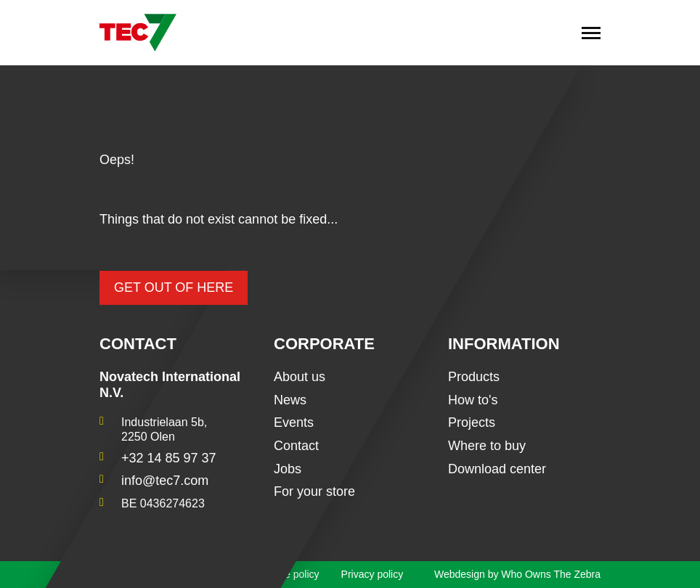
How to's (473, 400)
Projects (472, 422)
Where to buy (487, 446)
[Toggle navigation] (591, 33)
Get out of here (174, 287)
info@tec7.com (165, 481)
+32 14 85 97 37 (169, 458)
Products (474, 377)
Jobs (288, 469)
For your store (314, 491)
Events (294, 422)
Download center (497, 469)
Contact (296, 446)
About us (300, 377)
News (290, 400)
